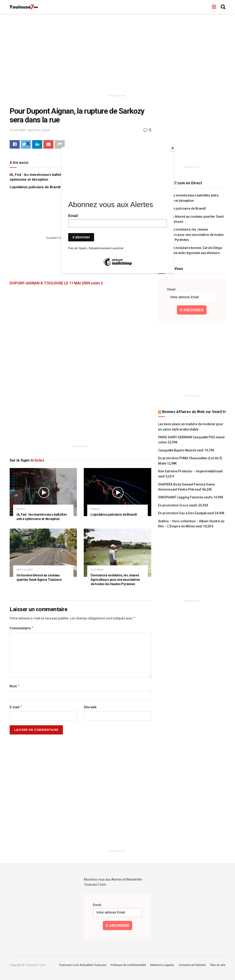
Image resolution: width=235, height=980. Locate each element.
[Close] (173, 148)
